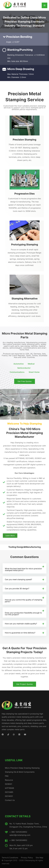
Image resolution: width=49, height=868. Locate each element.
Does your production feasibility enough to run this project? (23, 614)
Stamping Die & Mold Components (20, 772)
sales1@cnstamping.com (20, 835)
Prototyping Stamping (25, 244)
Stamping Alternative (25, 298)
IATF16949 (9, 788)
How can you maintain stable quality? (21, 624)
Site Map (39, 858)
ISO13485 (9, 792)
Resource (9, 780)
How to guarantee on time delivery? (20, 633)
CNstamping (30, 860)
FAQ (7, 776)
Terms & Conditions (10, 858)
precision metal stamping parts (16, 446)
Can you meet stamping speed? (18, 579)
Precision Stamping (24, 140)
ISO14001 (9, 796)
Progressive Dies (24, 194)
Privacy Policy (27, 858)
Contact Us (10, 800)
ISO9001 (9, 784)
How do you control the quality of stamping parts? (24, 601)
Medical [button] (31, 364)
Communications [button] (17, 372)
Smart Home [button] (34, 372)
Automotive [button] (19, 364)
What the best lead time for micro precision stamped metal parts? (23, 569)
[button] (24, 568)
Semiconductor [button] (24, 368)
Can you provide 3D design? (17, 589)
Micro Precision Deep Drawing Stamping (22, 768)
